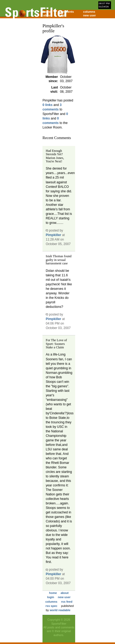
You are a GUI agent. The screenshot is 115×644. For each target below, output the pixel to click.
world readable (60, 610)
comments (67, 12)
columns (89, 12)
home (53, 593)
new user (90, 15)
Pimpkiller (53, 235)
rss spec (51, 606)
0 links (48, 105)
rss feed (67, 602)
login (63, 15)
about (65, 593)
